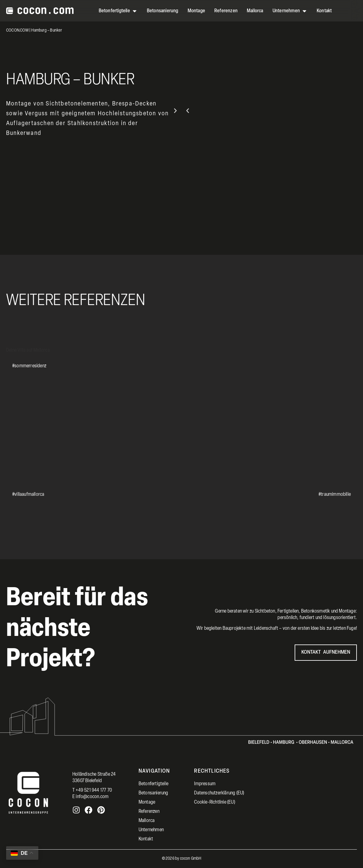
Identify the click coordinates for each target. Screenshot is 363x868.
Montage (147, 802)
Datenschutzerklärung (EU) (219, 793)
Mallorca (147, 821)
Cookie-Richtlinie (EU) (214, 802)
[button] (188, 111)
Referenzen (149, 812)
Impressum (205, 784)
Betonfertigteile (153, 784)
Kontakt (146, 839)
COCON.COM (17, 31)
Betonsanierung (153, 793)
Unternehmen (151, 830)
